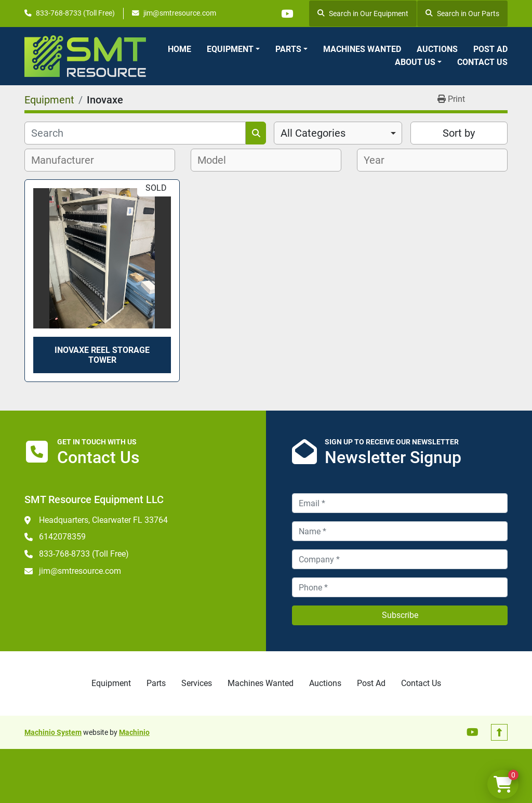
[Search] (135, 133)
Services (197, 683)
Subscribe (400, 615)
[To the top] (499, 732)
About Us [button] (415, 62)
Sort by (459, 133)
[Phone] (400, 587)
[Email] (400, 503)
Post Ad (490, 49)
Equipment (230, 49)
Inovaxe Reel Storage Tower (102, 355)
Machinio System (53, 732)
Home (179, 49)
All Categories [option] (313, 133)
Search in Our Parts (462, 14)
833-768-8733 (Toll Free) (75, 13)
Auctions (437, 49)
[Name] (400, 531)
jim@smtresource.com (180, 13)
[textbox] (68, 160)
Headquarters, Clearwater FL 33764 (103, 520)
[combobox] (338, 133)
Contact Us (482, 62)
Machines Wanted (362, 49)
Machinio (134, 732)
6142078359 (62, 537)
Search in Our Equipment (363, 14)
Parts (288, 49)
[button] (233, 49)
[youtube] (287, 14)
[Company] (400, 559)
